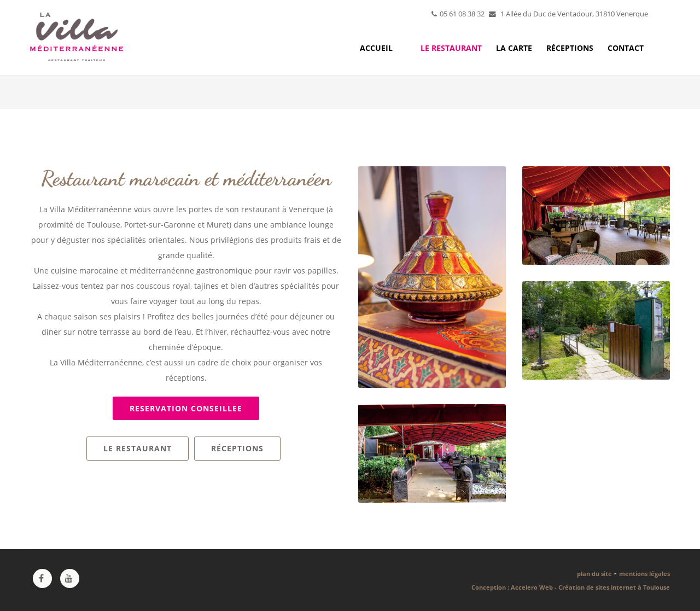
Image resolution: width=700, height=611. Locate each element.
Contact (626, 48)
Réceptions (570, 48)
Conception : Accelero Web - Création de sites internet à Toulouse (571, 587)
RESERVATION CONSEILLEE (186, 408)
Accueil (376, 48)
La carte (514, 48)
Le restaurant (451, 48)
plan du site (594, 574)
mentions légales (644, 574)
